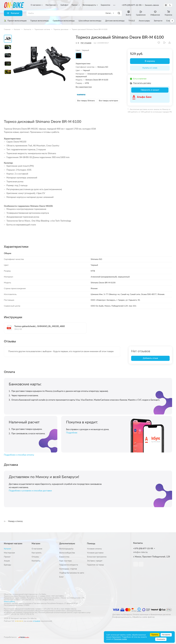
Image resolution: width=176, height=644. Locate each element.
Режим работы (9, 602)
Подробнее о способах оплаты (19, 455)
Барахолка (64, 557)
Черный (79, 56)
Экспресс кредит (95, 561)
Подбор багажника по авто (72, 573)
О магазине (37, 549)
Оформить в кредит (150, 90)
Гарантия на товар (95, 565)
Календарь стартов (68, 569)
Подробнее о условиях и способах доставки (30, 491)
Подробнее (72, 433)
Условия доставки (95, 553)
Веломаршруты (66, 549)
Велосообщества (67, 553)
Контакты (36, 561)
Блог (61, 577)
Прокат (7, 557)
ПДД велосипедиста (69, 565)
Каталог (8, 549)
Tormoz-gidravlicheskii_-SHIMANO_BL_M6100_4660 (40, 326)
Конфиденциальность (122, 617)
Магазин (36, 544)
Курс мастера (65, 561)
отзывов (36, 621)
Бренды (8, 565)
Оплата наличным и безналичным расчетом (152, 615)
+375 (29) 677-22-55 (132, 5)
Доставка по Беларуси (122, 615)
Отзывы (35, 557)
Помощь (91, 544)
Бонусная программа (97, 557)
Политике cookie (120, 639)
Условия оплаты (94, 549)
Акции (7, 561)
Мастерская (9, 553)
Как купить (37, 553)
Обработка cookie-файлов (143, 617)
